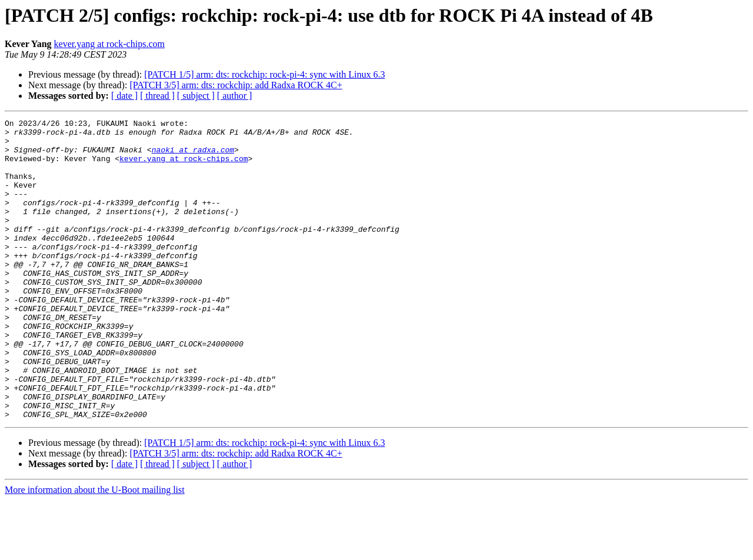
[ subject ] (196, 96)
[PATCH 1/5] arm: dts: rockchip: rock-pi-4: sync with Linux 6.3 (264, 74)
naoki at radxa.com (193, 156)
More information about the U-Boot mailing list (95, 550)
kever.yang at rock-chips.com (109, 44)
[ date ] (124, 96)
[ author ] (235, 96)
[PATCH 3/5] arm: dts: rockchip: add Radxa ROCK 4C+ (236, 85)
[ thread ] (157, 96)
